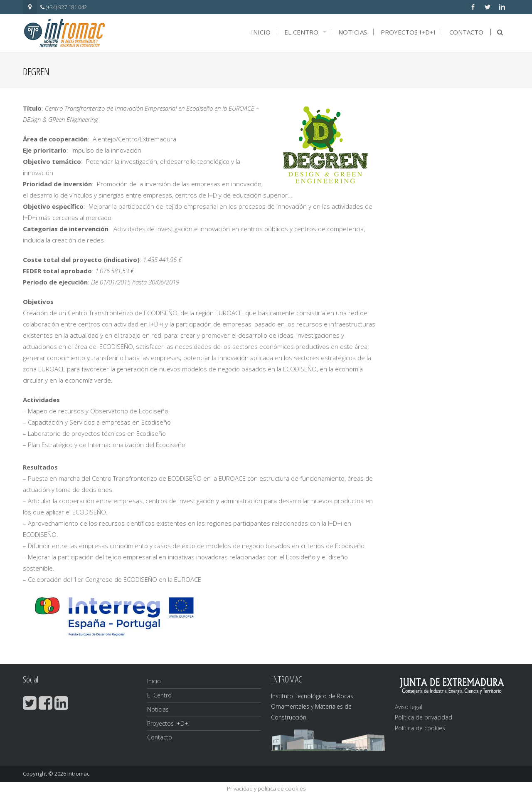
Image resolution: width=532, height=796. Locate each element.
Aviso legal (409, 707)
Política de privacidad (424, 717)
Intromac (78, 774)
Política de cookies (420, 728)
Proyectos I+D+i (408, 32)
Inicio (261, 32)
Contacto (466, 32)
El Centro (301, 32)
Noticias (353, 32)
